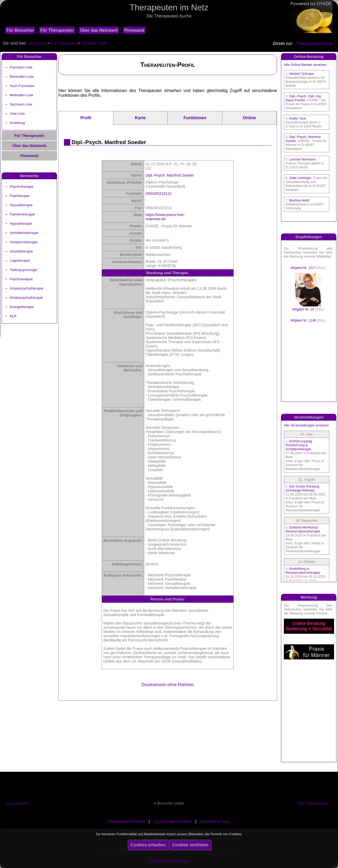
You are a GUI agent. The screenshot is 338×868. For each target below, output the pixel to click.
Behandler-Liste (22, 77)
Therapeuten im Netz (126, 821)
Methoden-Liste (22, 95)
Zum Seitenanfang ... (315, 803)
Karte (140, 118)
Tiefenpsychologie (24, 270)
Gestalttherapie (21, 251)
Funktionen (195, 118)
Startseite (37, 43)
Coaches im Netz (215, 821)
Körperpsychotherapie (27, 288)
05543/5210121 (159, 194)
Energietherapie (22, 307)
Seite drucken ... (19, 803)
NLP (13, 316)
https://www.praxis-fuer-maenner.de (165, 217)
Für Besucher (20, 30)
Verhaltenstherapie (24, 233)
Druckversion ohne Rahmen (168, 685)
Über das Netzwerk (99, 30)
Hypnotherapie (21, 224)
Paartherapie (20, 196)
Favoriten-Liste (21, 67)
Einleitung (17, 123)
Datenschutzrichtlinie (169, 861)
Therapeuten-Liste (314, 43)
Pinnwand (134, 30)
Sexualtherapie (21, 205)
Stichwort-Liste (21, 104)
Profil (86, 118)
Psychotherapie (22, 187)
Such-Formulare (22, 86)
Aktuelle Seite (94, 43)
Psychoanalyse (21, 279)
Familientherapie (22, 214)
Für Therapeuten (57, 30)
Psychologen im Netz (173, 821)
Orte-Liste (17, 114)
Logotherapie (20, 261)
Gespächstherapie (24, 242)
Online (249, 118)
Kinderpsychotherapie (26, 298)
